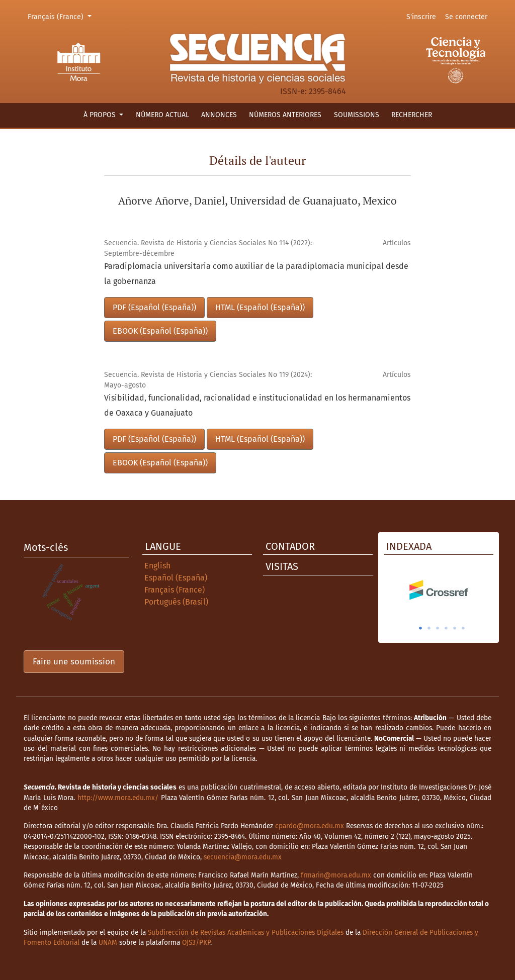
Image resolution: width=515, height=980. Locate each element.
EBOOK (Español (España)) (160, 331)
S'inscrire (421, 17)
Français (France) (61, 16)
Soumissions (357, 115)
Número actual (162, 115)
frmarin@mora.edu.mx (336, 875)
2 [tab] (429, 628)
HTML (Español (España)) (260, 307)
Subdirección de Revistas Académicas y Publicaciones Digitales (246, 933)
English (157, 566)
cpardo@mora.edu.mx (310, 826)
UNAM (108, 943)
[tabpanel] (439, 590)
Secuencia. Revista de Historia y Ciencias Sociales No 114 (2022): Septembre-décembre (208, 248)
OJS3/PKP (196, 943)
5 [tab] (455, 628)
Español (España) (176, 578)
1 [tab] (420, 628)
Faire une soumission (74, 662)
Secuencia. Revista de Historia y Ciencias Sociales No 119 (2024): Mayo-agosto (208, 380)
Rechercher (412, 115)
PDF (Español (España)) (154, 307)
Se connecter (466, 17)
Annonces (219, 115)
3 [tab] (438, 628)
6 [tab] (463, 628)
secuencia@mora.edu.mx (243, 857)
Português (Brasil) (176, 602)
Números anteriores (285, 115)
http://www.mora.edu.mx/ (118, 798)
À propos (101, 115)
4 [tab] (446, 628)
